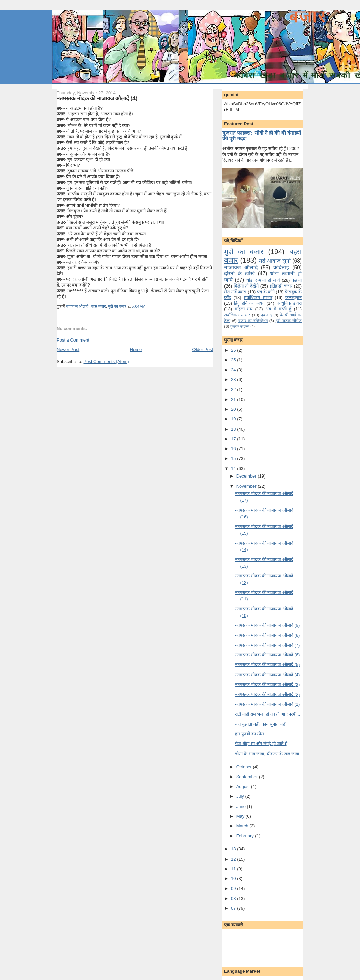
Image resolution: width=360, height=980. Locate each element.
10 (234, 879)
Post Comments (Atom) (106, 362)
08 (234, 899)
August (244, 786)
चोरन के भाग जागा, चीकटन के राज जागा (267, 754)
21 (234, 399)
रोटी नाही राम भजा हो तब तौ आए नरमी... (267, 714)
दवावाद (266, 315)
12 (234, 859)
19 (234, 419)
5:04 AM (139, 306)
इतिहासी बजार (281, 286)
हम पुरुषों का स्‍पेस (249, 734)
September (248, 777)
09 (234, 888)
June (242, 806)
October (245, 767)
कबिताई (281, 267)
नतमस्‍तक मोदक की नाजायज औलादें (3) (267, 685)
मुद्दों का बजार (117, 306)
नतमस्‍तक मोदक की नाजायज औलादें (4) (97, 98)
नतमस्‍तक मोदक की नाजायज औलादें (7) (267, 645)
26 (234, 350)
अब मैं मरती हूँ (278, 309)
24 (234, 370)
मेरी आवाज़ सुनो (275, 261)
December (247, 476)
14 (234, 469)
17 (234, 439)
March (243, 826)
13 (234, 849)
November (247, 486)
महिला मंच (244, 309)
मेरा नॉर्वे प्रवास (235, 292)
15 (234, 458)
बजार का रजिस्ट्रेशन (253, 320)
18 (234, 429)
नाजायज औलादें (77, 306)
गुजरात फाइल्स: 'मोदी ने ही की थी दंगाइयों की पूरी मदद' (262, 136)
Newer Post (68, 349)
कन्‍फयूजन (293, 297)
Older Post (203, 349)
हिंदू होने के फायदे (249, 303)
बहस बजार (98, 306)
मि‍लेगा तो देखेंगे (246, 286)
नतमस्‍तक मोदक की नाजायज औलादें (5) (267, 665)
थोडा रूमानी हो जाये (263, 280)
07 (234, 908)
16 (234, 449)
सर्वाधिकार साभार (258, 297)
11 (234, 869)
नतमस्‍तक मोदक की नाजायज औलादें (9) (267, 625)
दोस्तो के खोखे (239, 274)
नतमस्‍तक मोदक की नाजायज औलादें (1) (267, 704)
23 (234, 379)
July (241, 796)
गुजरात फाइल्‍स (240, 326)
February (246, 836)
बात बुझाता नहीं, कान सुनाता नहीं (261, 724)
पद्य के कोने (266, 292)
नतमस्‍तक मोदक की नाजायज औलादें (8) (267, 635)
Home (136, 349)
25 (234, 360)
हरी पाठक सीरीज (289, 320)
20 (234, 409)
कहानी (297, 280)
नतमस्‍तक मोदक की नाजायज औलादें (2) (267, 694)
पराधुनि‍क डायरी (289, 303)
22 (234, 390)
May (241, 816)
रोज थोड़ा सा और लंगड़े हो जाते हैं (261, 744)
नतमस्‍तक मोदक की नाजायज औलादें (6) (267, 655)
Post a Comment (73, 340)
